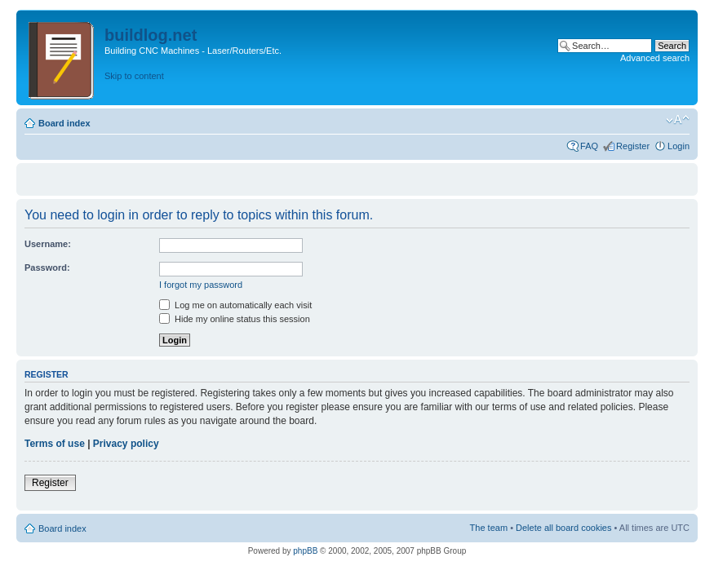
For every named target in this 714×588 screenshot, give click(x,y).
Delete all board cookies (563, 528)
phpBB (305, 551)
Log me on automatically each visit (235, 305)
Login (679, 146)
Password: (47, 267)
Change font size (678, 120)
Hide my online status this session (235, 319)
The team (489, 528)
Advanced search (655, 58)
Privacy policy (126, 444)
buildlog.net (151, 35)
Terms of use (55, 444)
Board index (64, 123)
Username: (48, 244)
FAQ (589, 146)
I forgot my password (201, 285)
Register (633, 146)
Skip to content (134, 76)
